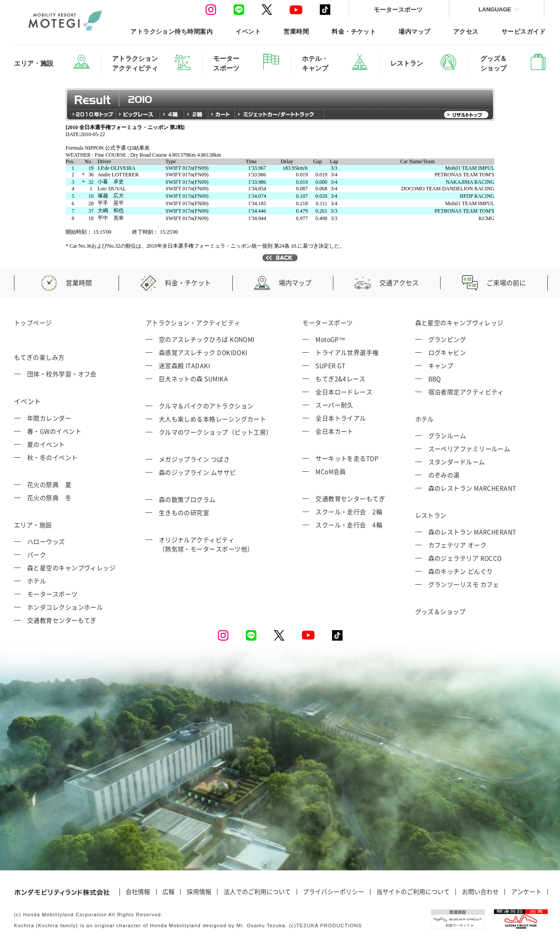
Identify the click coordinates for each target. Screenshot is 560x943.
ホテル (37, 581)
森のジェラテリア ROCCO (465, 558)
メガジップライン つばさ (194, 459)
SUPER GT (331, 365)
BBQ (435, 379)
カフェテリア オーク (458, 545)
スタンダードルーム (457, 462)
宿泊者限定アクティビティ (466, 392)
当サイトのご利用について (413, 892)
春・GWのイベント (54, 431)
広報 (168, 892)
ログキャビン (447, 352)
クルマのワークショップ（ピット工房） (216, 432)
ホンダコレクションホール (65, 607)
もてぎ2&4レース (340, 379)
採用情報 (199, 892)
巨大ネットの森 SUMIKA (193, 379)
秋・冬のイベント (52, 457)
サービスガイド (523, 31)
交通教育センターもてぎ (62, 620)
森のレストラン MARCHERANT (472, 488)
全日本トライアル (341, 418)
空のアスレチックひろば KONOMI (207, 339)
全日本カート (334, 431)
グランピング (447, 339)
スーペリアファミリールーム (469, 449)
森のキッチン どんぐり (461, 571)
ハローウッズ (46, 541)
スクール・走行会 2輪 (349, 512)
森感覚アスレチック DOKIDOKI (203, 352)
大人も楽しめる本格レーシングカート (213, 419)
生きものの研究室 (184, 512)
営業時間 (296, 31)
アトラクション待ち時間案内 (171, 31)
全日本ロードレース (344, 392)
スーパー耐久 (334, 405)
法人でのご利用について (257, 892)
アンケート (526, 892)
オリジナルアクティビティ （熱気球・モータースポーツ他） (206, 544)
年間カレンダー (49, 418)
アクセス (466, 31)
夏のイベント (46, 444)
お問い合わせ (480, 892)
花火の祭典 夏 (49, 484)
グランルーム (447, 435)
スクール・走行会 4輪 (349, 525)
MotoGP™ (330, 339)
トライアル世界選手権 (347, 352)
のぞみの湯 (444, 475)
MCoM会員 (331, 471)
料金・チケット (354, 31)
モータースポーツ (398, 9)
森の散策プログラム (187, 499)
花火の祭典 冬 (49, 498)
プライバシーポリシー (333, 892)
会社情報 (138, 892)
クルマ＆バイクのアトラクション (206, 406)
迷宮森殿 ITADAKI (184, 365)
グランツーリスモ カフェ (464, 584)
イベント (248, 31)
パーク (37, 554)
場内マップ (414, 31)
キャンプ (441, 365)
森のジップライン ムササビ (198, 472)
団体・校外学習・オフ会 (62, 374)
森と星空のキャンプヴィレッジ (71, 568)
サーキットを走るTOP (347, 458)
